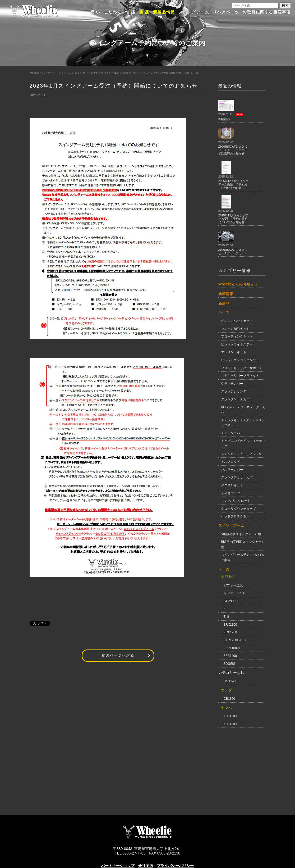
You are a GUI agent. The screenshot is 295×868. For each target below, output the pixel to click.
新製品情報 (164, 12)
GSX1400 (231, 681)
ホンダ (227, 690)
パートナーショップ (118, 866)
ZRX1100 (230, 625)
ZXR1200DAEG (235, 640)
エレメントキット (234, 352)
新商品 (224, 303)
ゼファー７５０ (235, 593)
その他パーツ (231, 493)
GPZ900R (231, 601)
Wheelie (34, 73)
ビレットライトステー (237, 344)
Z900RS (229, 664)
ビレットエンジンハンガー (240, 360)
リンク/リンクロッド (236, 501)
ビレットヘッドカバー (237, 321)
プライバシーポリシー (175, 866)
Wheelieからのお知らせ (238, 284)
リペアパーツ (226, 12)
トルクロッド (231, 462)
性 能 (130, 12)
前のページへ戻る (118, 656)
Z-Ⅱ (227, 617)
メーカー (226, 569)
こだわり (113, 12)
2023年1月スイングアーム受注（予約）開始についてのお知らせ (160, 73)
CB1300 (229, 699)
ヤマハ (227, 708)
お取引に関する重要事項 (267, 12)
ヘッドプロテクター (235, 516)
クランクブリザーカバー (238, 477)
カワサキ (228, 577)
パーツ (46, 73)
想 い (95, 12)
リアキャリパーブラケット (240, 376)
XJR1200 (230, 716)
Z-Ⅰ (227, 609)
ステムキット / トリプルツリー (243, 454)
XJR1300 (230, 724)
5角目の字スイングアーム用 (241, 534)
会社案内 (146, 866)
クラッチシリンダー (235, 391)
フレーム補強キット (235, 329)
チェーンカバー (232, 433)
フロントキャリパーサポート (242, 368)
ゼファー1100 (234, 585)
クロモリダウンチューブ (238, 509)
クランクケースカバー (237, 399)
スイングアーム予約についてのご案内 (97, 73)
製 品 (144, 12)
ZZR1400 (230, 656)
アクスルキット (232, 485)
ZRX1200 (230, 632)
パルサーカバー (232, 470)
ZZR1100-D (232, 648)
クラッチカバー (232, 384)
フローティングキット (237, 337)
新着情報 (226, 294)
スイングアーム (194, 12)
